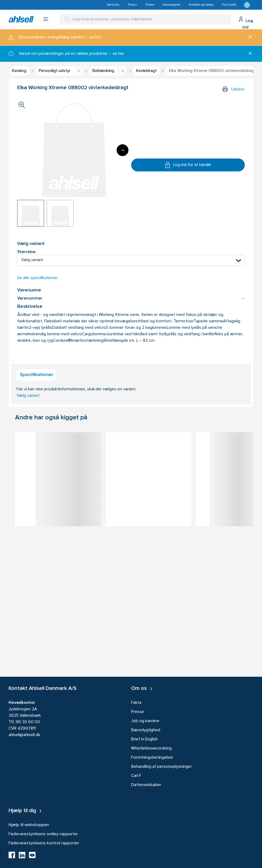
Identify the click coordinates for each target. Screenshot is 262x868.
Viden (150, 5)
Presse (138, 712)
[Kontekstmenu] (247, 5)
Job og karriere (145, 721)
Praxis (132, 5)
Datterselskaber (146, 785)
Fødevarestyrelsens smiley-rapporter (43, 834)
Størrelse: (27, 252)
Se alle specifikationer (37, 278)
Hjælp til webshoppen (29, 825)
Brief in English (144, 739)
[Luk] (248, 37)
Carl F (136, 776)
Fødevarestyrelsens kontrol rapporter (44, 843)
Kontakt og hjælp (201, 5)
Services (113, 5)
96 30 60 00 (28, 722)
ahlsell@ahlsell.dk (24, 735)
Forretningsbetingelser (152, 758)
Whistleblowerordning (151, 748)
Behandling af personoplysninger (161, 767)
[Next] (123, 150)
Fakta (136, 703)
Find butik (229, 5)
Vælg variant (28, 396)
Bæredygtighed (146, 730)
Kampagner (172, 5)
